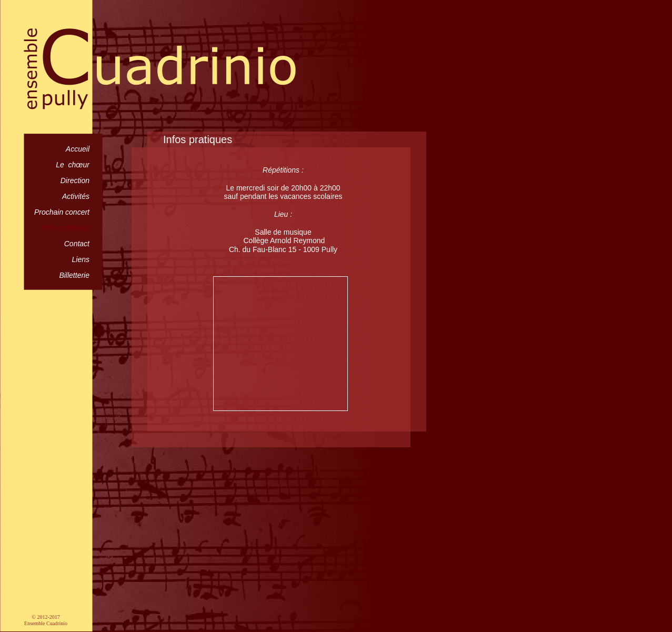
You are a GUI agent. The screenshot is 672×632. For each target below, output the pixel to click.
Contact (77, 244)
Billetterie (74, 275)
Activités (76, 196)
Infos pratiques (65, 228)
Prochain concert (62, 212)
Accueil (78, 149)
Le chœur (73, 165)
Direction (75, 180)
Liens (81, 259)
